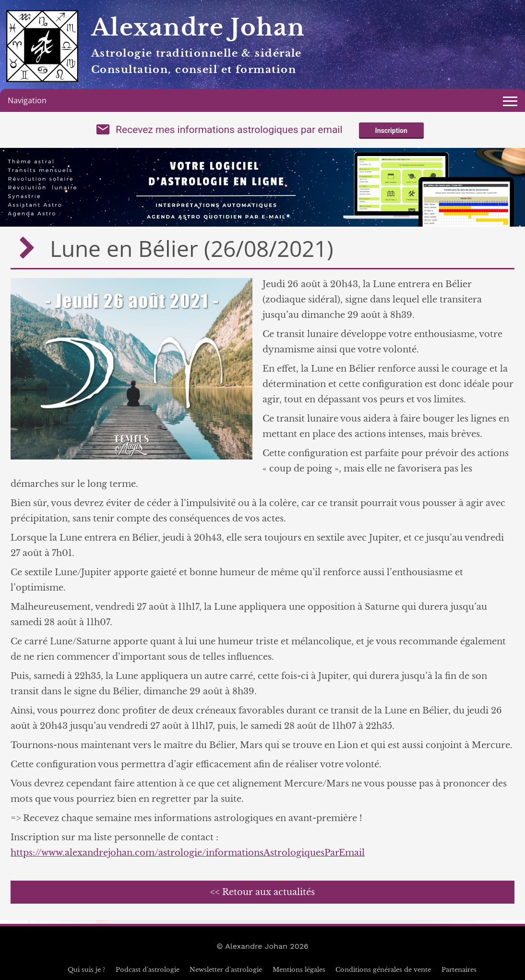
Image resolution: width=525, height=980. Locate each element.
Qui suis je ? (86, 970)
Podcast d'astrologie (148, 970)
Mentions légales (299, 970)
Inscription (391, 131)
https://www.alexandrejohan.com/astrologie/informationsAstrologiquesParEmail (188, 853)
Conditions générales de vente (383, 970)
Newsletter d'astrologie (226, 970)
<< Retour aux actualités (262, 892)
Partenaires (459, 970)
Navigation (27, 100)
